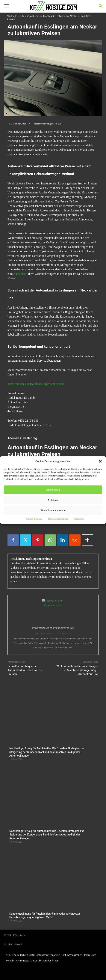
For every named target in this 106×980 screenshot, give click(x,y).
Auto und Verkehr (29, 16)
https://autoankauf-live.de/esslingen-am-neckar (36, 384)
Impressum (79, 519)
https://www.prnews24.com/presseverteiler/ (53, 633)
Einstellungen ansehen (53, 510)
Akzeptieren (53, 490)
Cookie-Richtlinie (34, 519)
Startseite (12, 16)
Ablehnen (53, 500)
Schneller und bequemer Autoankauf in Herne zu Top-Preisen (25, 670)
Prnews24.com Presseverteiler (53, 628)
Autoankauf (20, 274)
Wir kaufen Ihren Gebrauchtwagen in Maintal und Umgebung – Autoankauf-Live (77, 670)
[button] (100, 461)
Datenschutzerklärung (58, 519)
